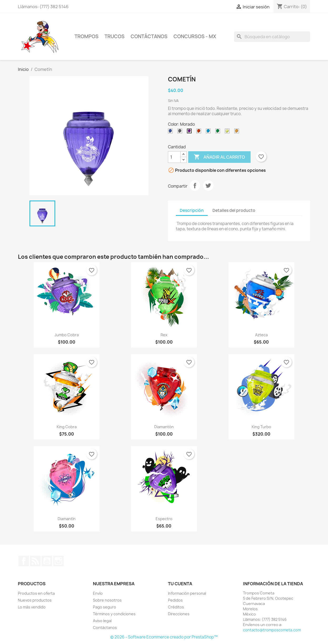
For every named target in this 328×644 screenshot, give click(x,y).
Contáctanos (105, 628)
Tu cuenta (180, 584)
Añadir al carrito (219, 157)
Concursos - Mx (195, 36)
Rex (164, 335)
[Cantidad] (174, 157)
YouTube (47, 561)
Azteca (261, 335)
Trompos (86, 36)
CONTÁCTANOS (149, 36)
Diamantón (164, 427)
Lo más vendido (32, 607)
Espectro (164, 519)
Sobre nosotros (107, 600)
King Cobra (67, 427)
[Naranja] (238, 132)
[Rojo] (200, 132)
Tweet (208, 186)
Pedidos (175, 600)
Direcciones (179, 614)
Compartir (195, 186)
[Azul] (171, 132)
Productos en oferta (36, 593)
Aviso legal (102, 621)
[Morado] (190, 132)
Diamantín (67, 519)
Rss (35, 561)
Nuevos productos (35, 600)
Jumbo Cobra (67, 335)
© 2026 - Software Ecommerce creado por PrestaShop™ (164, 637)
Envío (98, 593)
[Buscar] (272, 37)
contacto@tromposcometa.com (272, 630)
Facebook (24, 561)
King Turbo (261, 427)
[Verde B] (219, 132)
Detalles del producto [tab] (234, 210)
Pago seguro (105, 607)
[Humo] (181, 132)
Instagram (58, 561)
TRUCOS (115, 36)
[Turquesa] (209, 132)
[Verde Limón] (228, 132)
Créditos (176, 607)
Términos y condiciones (114, 614)
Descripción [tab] (192, 210)
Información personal (187, 593)
